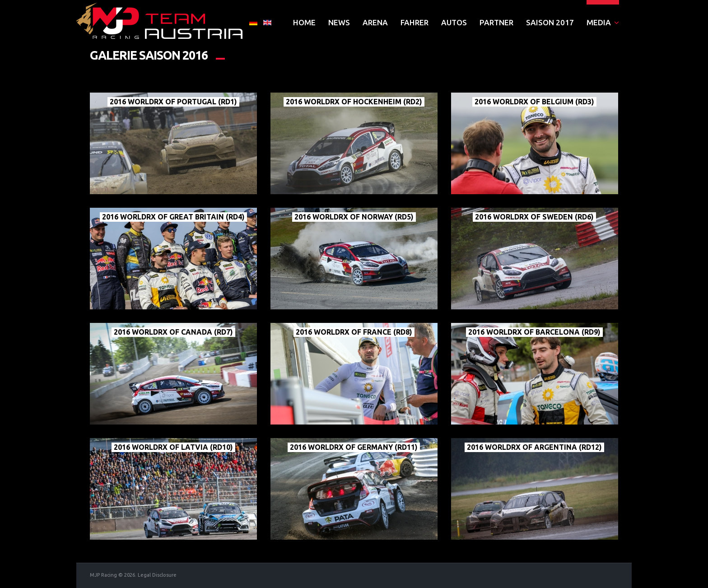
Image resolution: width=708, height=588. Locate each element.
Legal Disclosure (157, 575)
